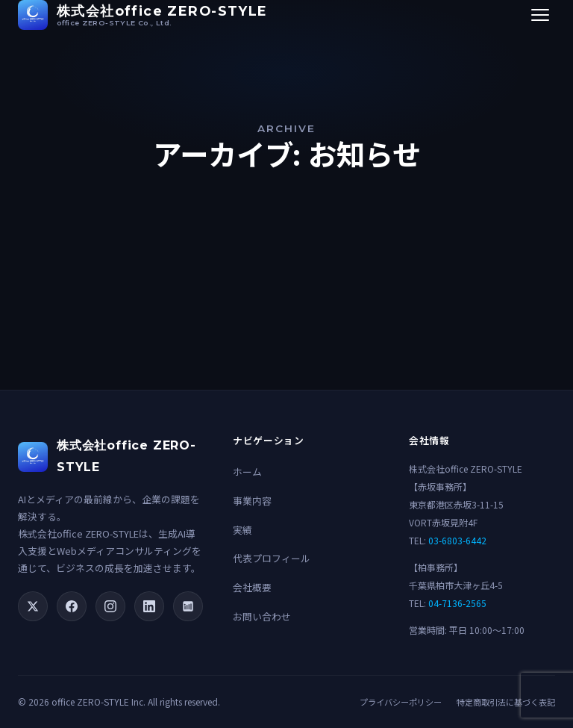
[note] (188, 606)
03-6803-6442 (457, 540)
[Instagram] (110, 606)
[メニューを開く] (540, 15)
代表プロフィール (272, 558)
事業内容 (252, 501)
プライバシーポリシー (401, 702)
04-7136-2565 (457, 603)
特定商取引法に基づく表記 (506, 702)
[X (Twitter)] (33, 606)
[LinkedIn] (149, 606)
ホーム (247, 472)
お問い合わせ (262, 616)
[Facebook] (72, 606)
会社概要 (252, 587)
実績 (242, 530)
